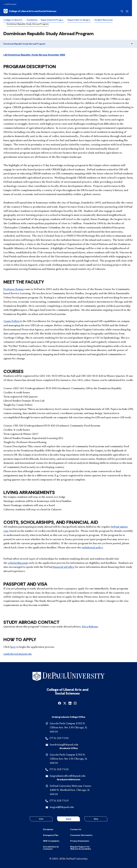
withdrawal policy (92, 548)
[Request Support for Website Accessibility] (82, 848)
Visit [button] (41, 819)
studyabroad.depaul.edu (18, 654)
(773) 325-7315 (59, 801)
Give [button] (96, 819)
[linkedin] (70, 703)
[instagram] (75, 703)
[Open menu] (132, 11)
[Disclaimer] (48, 829)
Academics (32, 20)
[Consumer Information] (81, 835)
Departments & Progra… (52, 20)
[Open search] (127, 11)
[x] (65, 703)
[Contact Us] (76, 829)
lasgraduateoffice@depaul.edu (67, 776)
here (13, 647)
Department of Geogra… (79, 20)
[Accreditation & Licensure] (55, 848)
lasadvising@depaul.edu (64, 745)
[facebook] (60, 703)
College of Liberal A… (13, 20)
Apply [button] (68, 819)
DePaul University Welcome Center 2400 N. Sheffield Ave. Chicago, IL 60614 (71, 790)
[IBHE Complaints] (51, 841)
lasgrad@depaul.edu (62, 807)
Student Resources (104, 20)
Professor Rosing (13, 289)
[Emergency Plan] (51, 835)
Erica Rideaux (90, 627)
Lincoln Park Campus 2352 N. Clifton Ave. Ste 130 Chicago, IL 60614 (69, 728)
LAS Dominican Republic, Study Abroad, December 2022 (34, 55)
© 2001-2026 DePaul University (68, 859)
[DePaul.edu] (10, 4)
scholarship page (18, 563)
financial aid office (63, 567)
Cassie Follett (12, 321)
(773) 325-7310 (59, 738)
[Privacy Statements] (80, 841)
